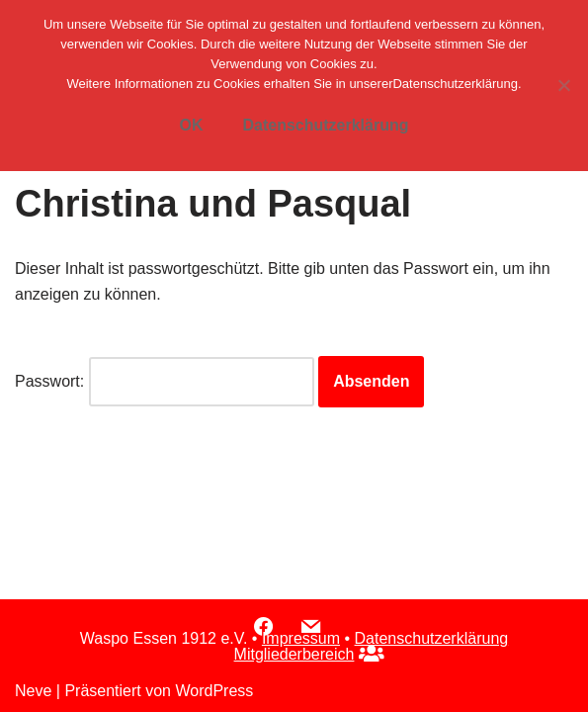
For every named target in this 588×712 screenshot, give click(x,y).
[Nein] (563, 85)
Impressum (301, 638)
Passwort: (165, 382)
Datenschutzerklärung (432, 638)
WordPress (214, 691)
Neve (33, 691)
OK (191, 125)
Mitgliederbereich (294, 654)
